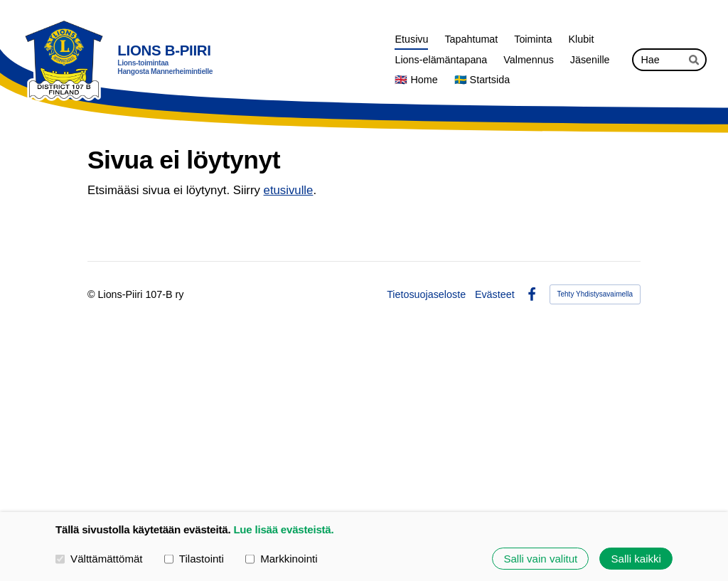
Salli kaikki (636, 559)
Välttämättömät (99, 558)
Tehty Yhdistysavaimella (595, 294)
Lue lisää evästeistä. (283, 529)
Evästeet (495, 294)
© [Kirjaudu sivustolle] (93, 294)
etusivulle (289, 190)
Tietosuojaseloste (426, 294)
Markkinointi (282, 558)
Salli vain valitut (540, 559)
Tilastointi (194, 558)
